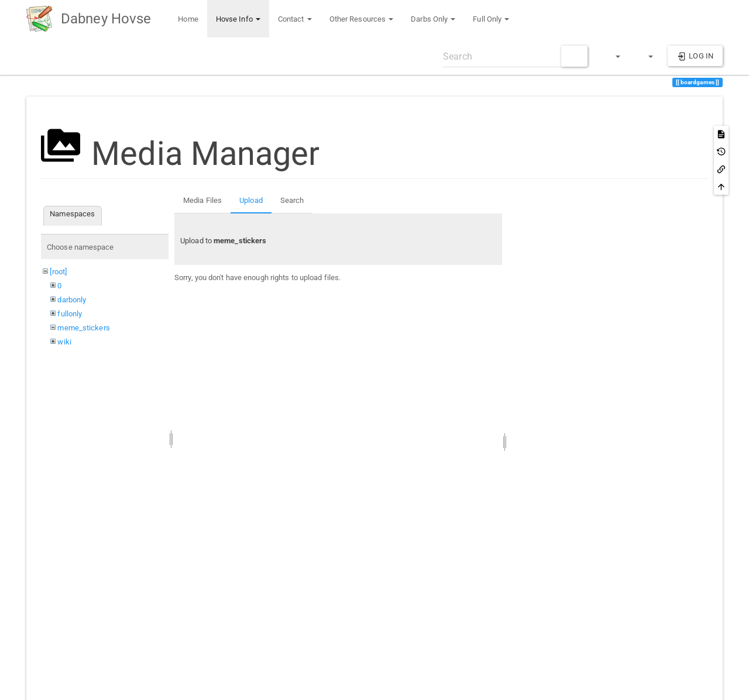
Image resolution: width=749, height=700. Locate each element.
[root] (58, 272)
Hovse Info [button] (238, 19)
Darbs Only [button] (433, 19)
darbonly (72, 300)
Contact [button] (295, 19)
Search (292, 200)
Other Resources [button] (362, 19)
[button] (613, 56)
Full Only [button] (491, 19)
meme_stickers (83, 328)
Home (187, 19)
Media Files (202, 200)
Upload (251, 200)
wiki (64, 342)
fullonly (70, 314)
